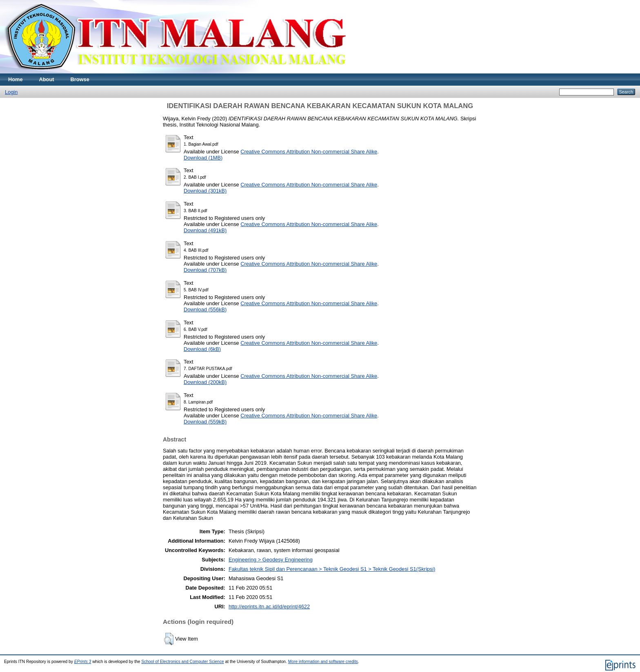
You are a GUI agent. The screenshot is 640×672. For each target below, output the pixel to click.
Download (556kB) (205, 309)
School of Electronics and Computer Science (183, 662)
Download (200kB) (205, 382)
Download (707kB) (205, 270)
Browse (80, 79)
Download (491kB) (205, 230)
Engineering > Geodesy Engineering (271, 560)
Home (16, 79)
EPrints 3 (83, 662)
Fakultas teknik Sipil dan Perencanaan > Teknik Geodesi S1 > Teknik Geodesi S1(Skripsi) (332, 569)
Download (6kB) (202, 349)
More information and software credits (323, 662)
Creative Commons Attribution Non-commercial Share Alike (309, 152)
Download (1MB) (203, 158)
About (47, 79)
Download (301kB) (205, 191)
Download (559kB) (205, 422)
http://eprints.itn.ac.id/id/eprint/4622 (269, 607)
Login (11, 92)
